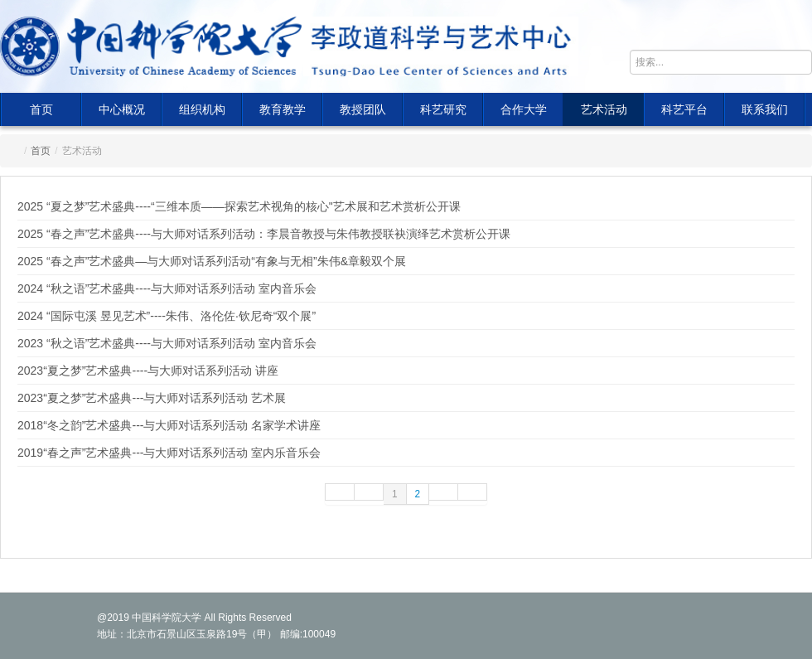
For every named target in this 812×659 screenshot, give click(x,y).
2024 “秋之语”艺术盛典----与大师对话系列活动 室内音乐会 (167, 288)
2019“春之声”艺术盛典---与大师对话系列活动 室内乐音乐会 (169, 453)
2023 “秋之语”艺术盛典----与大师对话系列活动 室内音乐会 (167, 343)
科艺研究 (443, 109)
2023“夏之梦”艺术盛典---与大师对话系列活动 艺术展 (152, 398)
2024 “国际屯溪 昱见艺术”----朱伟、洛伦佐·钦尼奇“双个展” (167, 316)
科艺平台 (684, 109)
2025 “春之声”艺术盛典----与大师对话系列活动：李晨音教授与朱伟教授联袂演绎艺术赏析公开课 (264, 234)
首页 (41, 109)
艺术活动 (604, 109)
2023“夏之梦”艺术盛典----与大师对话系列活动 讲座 (148, 371)
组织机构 (202, 109)
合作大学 (524, 109)
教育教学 (283, 109)
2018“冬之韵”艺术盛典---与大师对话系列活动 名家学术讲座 (169, 425)
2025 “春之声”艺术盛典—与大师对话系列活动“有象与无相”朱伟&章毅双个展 (212, 261)
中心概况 (122, 109)
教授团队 (363, 109)
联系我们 (765, 109)
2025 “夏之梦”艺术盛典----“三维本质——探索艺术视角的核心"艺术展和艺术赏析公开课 (239, 206)
